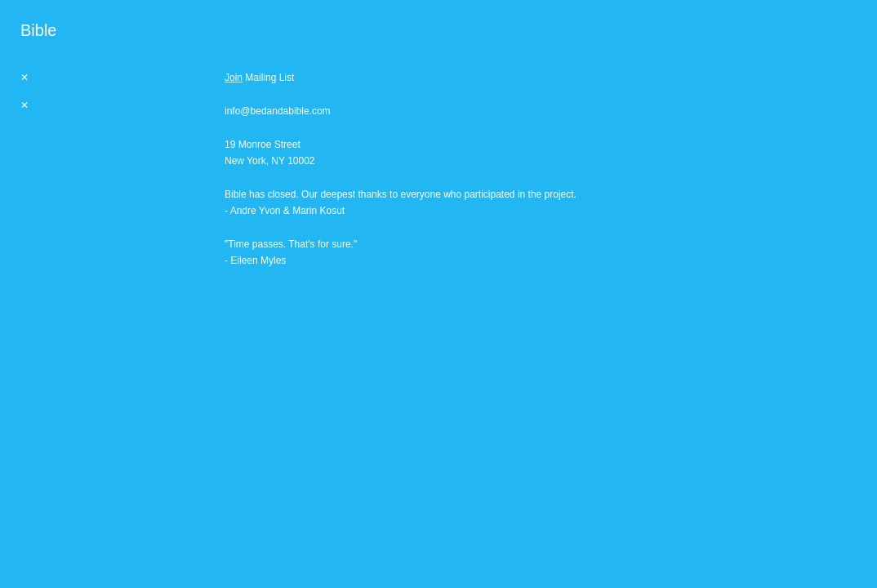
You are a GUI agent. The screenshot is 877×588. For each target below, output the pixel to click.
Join (234, 78)
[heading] (38, 31)
